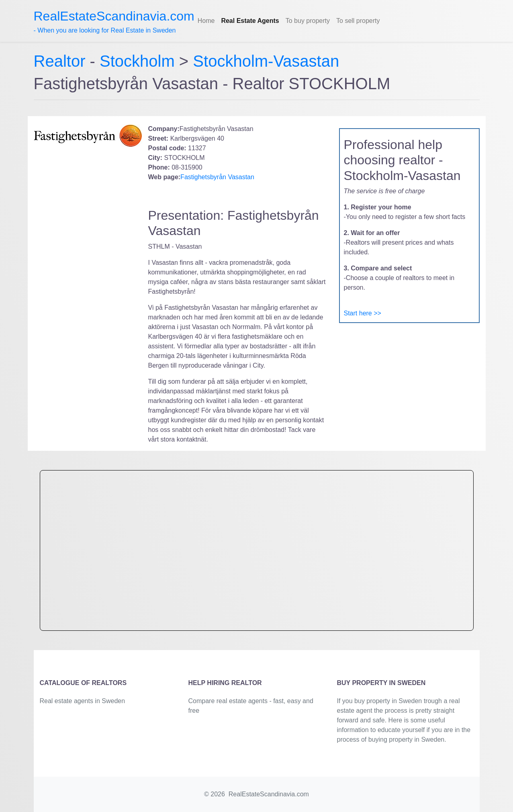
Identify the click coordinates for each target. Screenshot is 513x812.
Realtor (62, 61)
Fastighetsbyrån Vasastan (217, 177)
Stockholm (137, 61)
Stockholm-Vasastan (266, 61)
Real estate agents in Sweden (83, 701)
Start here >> (363, 313)
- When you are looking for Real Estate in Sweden (114, 21)
